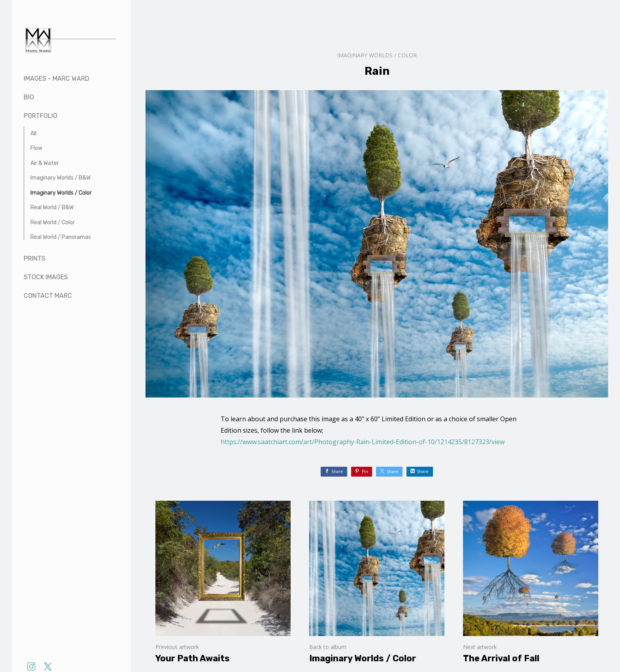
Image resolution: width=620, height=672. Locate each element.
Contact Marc (48, 296)
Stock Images (46, 277)
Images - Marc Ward (57, 79)
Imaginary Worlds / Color (61, 193)
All (33, 133)
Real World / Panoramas (61, 237)
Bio (29, 97)
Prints (35, 258)
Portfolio (41, 116)
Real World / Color (53, 222)
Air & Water (45, 163)
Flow (36, 148)
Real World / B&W (52, 207)
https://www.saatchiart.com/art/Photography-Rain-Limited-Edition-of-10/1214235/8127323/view (363, 442)
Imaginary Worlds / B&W (60, 178)
